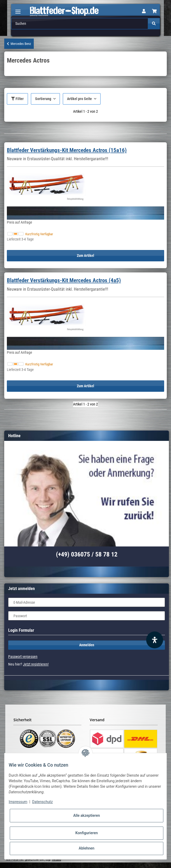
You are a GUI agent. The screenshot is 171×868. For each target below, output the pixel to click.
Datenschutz (42, 802)
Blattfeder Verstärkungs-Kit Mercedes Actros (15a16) (67, 150)
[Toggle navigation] (18, 9)
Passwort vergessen (23, 657)
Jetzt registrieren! (36, 664)
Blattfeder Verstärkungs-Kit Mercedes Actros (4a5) (64, 280)
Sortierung (43, 99)
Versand (56, 860)
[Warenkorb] (154, 11)
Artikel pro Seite (79, 99)
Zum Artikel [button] (85, 256)
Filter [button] (17, 99)
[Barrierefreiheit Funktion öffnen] (155, 640)
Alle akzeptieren (86, 815)
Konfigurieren (86, 833)
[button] (144, 11)
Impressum (18, 802)
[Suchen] (80, 24)
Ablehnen (86, 848)
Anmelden (87, 645)
